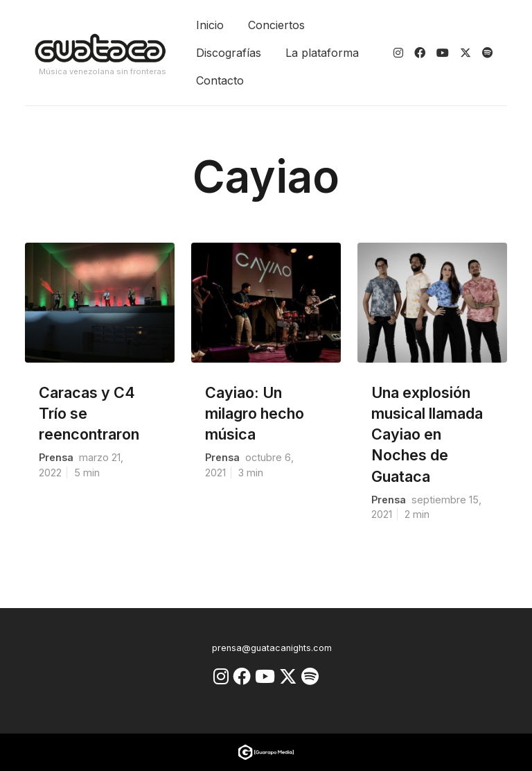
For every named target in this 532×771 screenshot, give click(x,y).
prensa (56, 457)
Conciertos (276, 25)
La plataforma (322, 53)
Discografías (229, 53)
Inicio (210, 25)
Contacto (220, 80)
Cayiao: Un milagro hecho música (255, 413)
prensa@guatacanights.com (272, 648)
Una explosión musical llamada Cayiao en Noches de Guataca (427, 434)
